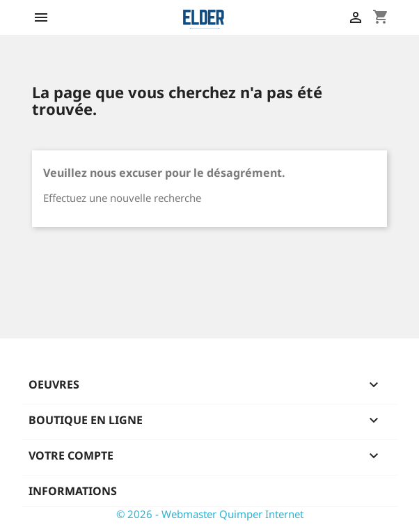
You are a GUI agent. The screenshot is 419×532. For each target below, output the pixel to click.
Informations (73, 491)
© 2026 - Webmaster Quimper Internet (210, 514)
